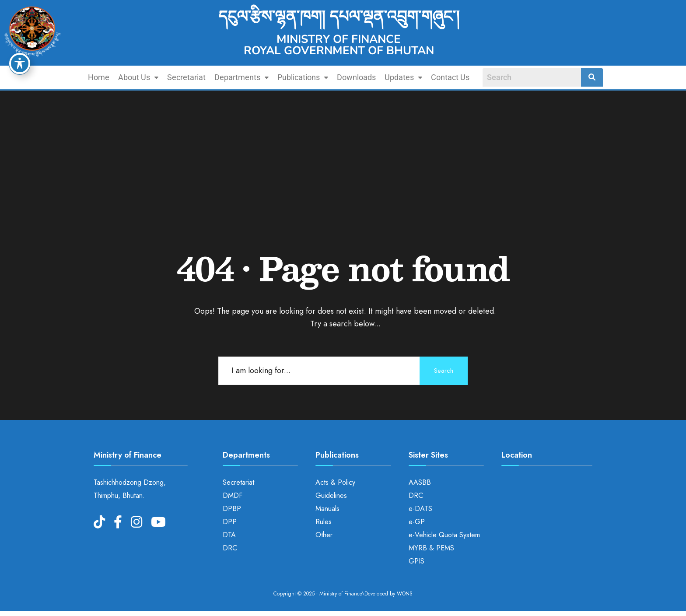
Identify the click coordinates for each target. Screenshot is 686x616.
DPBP (232, 509)
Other (324, 535)
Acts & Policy (335, 482)
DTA (229, 535)
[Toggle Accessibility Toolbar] (20, 63)
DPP (230, 522)
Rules (324, 522)
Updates (403, 77)
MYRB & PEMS (431, 548)
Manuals (327, 509)
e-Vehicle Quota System (444, 535)
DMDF (233, 495)
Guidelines (331, 495)
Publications (303, 77)
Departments (241, 77)
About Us (138, 77)
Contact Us (450, 77)
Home (99, 77)
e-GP (417, 522)
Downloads (356, 77)
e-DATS (420, 509)
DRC (230, 548)
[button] (138, 77)
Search (444, 371)
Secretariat (186, 77)
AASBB (420, 482)
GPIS (416, 561)
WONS (405, 594)
